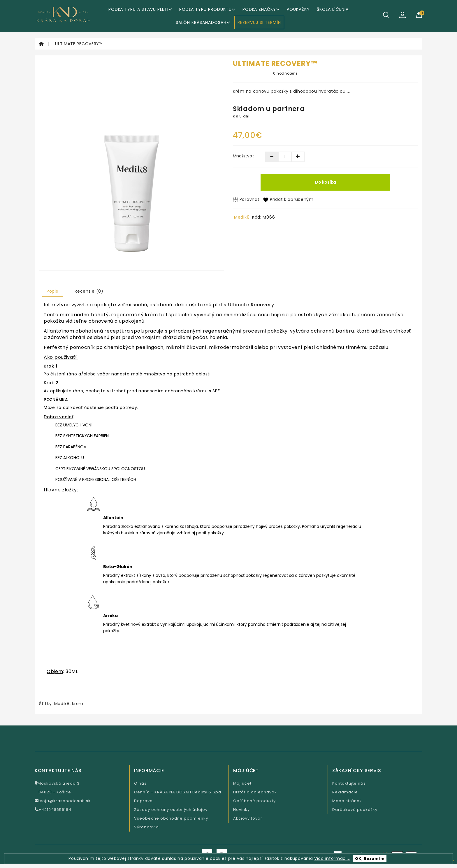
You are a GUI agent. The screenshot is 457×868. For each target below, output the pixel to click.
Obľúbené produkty (254, 801)
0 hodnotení (285, 73)
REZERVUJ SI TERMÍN (259, 22)
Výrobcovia (146, 827)
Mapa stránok (347, 801)
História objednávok (255, 792)
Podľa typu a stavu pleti (140, 9)
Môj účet (242, 783)
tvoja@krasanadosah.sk (63, 801)
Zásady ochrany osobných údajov (171, 810)
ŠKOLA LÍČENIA (333, 9)
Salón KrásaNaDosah (203, 22)
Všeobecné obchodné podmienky (171, 818)
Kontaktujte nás (349, 783)
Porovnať (246, 199)
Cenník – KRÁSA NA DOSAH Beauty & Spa (178, 792)
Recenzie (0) (89, 291)
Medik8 (242, 217)
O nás (140, 783)
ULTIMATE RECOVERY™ (79, 44)
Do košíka (326, 182)
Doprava (143, 801)
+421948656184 (53, 810)
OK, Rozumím (370, 859)
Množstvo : (244, 156)
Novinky (241, 810)
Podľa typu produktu (207, 9)
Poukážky (298, 9)
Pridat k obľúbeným (288, 199)
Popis (52, 291)
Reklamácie (345, 792)
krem (78, 704)
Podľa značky (261, 9)
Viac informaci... (332, 858)
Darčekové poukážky (355, 810)
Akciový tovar (248, 818)
